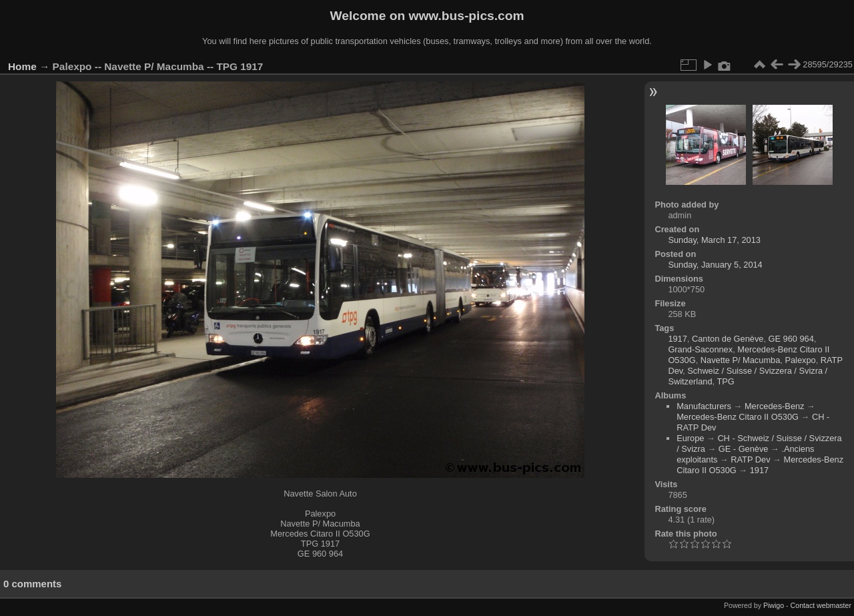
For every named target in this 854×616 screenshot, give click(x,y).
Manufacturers (704, 406)
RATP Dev (750, 459)
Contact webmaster (821, 605)
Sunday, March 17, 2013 (714, 240)
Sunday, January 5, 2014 (715, 265)
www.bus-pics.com (466, 16)
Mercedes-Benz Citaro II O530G (738, 417)
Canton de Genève (728, 339)
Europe (690, 438)
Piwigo (774, 605)
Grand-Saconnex (700, 349)
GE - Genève (744, 449)
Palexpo (800, 360)
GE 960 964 (791, 339)
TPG (725, 381)
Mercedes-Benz (775, 406)
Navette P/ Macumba (741, 360)
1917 (677, 339)
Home (22, 66)
